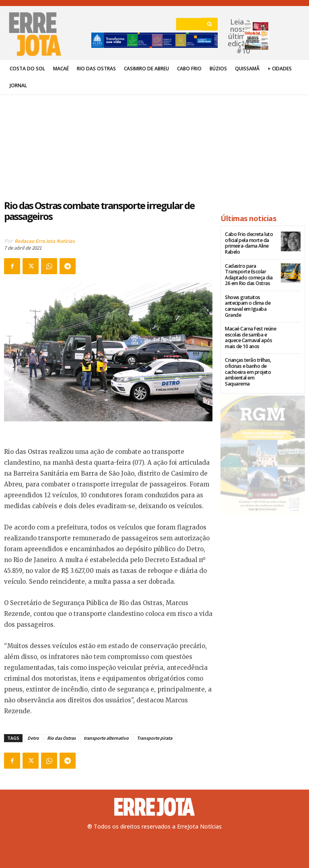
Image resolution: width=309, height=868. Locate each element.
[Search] (209, 24)
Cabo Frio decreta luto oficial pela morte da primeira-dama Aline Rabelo (248, 243)
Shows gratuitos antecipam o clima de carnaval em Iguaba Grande (247, 305)
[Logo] (154, 807)
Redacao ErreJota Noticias (45, 241)
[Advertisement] (108, 142)
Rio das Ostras (61, 738)
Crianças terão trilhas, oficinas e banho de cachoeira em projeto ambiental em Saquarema (248, 370)
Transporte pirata (154, 738)
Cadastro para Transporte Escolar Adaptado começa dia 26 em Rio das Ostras (248, 274)
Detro (33, 738)
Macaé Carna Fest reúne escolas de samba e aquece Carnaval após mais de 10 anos (250, 337)
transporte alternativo (106, 738)
